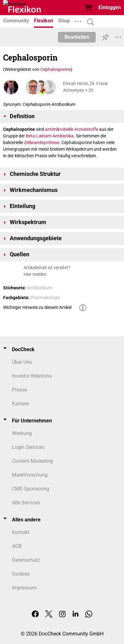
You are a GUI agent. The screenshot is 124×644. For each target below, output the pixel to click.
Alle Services (26, 503)
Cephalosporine (56, 69)
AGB (17, 546)
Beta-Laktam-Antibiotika (50, 136)
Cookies (21, 574)
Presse (19, 390)
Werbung (22, 433)
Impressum (24, 588)
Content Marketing (32, 461)
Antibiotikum (39, 288)
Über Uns (22, 362)
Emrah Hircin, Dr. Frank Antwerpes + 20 (85, 87)
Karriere (20, 404)
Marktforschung (30, 475)
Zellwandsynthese (42, 142)
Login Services (28, 447)
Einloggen (110, 7)
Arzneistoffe (86, 129)
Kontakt (21, 532)
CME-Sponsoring (31, 489)
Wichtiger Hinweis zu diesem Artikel (37, 307)
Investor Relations (32, 376)
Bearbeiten (77, 37)
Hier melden (35, 274)
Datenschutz (26, 560)
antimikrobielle (59, 129)
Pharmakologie (45, 298)
